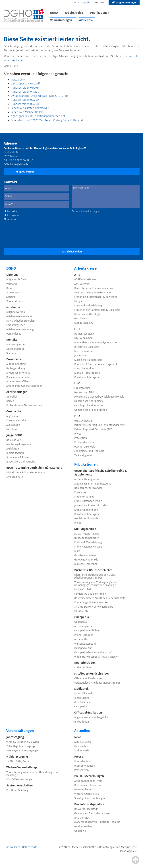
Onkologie (80, 831)
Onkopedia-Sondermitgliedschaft (93, 652)
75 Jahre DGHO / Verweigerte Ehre (94, 607)
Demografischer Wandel (88, 488)
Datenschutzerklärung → (86, 211)
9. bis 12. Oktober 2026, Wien (23, 742)
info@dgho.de (20, 164)
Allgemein (12, 416)
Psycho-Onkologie (85, 447)
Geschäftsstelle (15, 349)
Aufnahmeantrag (16, 364)
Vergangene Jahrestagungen (22, 751)
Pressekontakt (83, 761)
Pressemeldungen (85, 766)
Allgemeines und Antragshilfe (91, 717)
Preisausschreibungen (89, 776)
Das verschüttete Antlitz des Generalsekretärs (101, 598)
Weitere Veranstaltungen (23, 767)
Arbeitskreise (75, 13)
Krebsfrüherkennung (86, 510)
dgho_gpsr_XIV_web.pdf (25, 84)
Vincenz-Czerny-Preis (87, 794)
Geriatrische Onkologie (88, 314)
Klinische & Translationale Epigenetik (96, 364)
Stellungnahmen (85, 529)
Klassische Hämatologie (88, 360)
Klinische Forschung (86, 564)
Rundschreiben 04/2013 (25, 92)
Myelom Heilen (83, 827)
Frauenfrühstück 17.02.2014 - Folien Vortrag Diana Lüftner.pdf (47, 120)
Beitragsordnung (16, 368)
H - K (77, 329)
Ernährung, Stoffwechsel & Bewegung (96, 297)
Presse (79, 757)
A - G (77, 275)
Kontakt (99, 3)
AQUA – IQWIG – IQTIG (87, 534)
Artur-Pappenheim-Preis (88, 781)
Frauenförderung (84, 497)
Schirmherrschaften (19, 785)
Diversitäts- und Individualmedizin (94, 288)
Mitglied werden (23, 172)
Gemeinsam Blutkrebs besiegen (93, 813)
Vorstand (12, 284)
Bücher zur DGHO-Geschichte (93, 570)
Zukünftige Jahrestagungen (22, 746)
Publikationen (101, 13)
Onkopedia (84, 3)
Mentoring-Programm (19, 444)
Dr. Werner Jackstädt (86, 809)
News (78, 737)
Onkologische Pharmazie (89, 406)
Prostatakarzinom (84, 442)
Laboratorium (82, 388)
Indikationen (82, 722)
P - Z (77, 416)
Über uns (12, 275)
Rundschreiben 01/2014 (25, 88)
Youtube (10, 220)
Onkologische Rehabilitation (91, 410)
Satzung (11, 297)
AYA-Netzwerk (82, 284)
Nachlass (12, 429)
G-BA (77, 551)
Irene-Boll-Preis (84, 790)
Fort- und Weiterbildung (88, 306)
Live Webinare (15, 477)
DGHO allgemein (84, 694)
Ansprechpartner (16, 345)
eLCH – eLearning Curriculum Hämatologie (34, 468)
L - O (77, 383)
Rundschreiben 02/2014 (25, 100)
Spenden (11, 353)
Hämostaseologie (84, 334)
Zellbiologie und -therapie (89, 451)
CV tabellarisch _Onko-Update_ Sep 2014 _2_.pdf (40, 96)
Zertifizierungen (17, 392)
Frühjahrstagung (17, 757)
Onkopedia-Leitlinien (87, 631)
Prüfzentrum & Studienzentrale (24, 405)
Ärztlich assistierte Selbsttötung (93, 484)
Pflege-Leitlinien (84, 635)
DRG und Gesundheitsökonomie (93, 293)
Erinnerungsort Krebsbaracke (91, 602)
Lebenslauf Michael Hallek (27, 112)
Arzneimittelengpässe (87, 479)
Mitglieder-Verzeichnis (19, 316)
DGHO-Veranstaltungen (20, 779)
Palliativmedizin (83, 421)
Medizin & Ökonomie (86, 519)
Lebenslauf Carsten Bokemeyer (30, 108)
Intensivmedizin (83, 351)
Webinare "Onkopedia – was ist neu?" (96, 657)
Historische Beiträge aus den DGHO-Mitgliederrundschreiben (96, 576)
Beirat (10, 288)
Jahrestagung (82, 698)
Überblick (12, 397)
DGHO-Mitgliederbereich (20, 321)
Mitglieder (13, 307)
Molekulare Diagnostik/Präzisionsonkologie (99, 397)
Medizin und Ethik (84, 392)
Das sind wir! (14, 440)
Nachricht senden (72, 252)
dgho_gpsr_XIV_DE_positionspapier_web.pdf (38, 116)
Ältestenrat (13, 293)
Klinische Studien (84, 369)
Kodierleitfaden (85, 663)
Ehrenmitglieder (15, 325)
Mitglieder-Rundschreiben (92, 674)
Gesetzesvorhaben (85, 555)
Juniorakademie (15, 453)
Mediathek (81, 689)
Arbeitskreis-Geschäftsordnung (24, 386)
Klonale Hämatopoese (87, 373)
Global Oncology (84, 323)
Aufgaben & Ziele (16, 279)
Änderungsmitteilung (18, 373)
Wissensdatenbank (85, 644)
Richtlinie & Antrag (17, 790)
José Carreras (82, 818)
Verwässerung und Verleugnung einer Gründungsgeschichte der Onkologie (96, 584)
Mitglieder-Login (124, 3)
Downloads (14, 359)
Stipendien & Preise (18, 457)
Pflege (78, 434)
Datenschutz (30, 847)
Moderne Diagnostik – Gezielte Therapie (97, 822)
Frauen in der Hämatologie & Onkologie (97, 310)
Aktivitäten (13, 449)
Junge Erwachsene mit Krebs (91, 506)
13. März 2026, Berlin (18, 761)
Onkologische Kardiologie (89, 401)
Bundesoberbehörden (87, 538)
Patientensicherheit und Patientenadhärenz (99, 425)
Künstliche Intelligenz (87, 377)
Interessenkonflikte (17, 382)
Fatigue (78, 301)
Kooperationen (15, 301)
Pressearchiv (82, 770)
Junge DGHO (14, 435)
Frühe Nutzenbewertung (88, 501)
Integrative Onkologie (87, 347)
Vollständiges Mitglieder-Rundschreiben (97, 683)
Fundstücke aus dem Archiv (90, 594)
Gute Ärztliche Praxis (86, 560)
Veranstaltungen (62, 20)
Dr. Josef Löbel (83, 589)
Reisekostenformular (18, 377)
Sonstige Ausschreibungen (90, 798)
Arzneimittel (81, 639)
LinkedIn (10, 211)
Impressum (13, 847)
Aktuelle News (83, 742)
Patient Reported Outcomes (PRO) (94, 429)
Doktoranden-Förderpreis (89, 785)
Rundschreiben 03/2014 (25, 104)
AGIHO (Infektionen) (86, 279)
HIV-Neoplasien (83, 338)
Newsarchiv (18, 80)
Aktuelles (86, 20)
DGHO (55, 13)
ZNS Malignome (83, 455)
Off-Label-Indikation (88, 713)
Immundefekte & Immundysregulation (96, 343)
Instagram (11, 215)
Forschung (80, 492)
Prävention (81, 438)
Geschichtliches (83, 702)
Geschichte (14, 411)
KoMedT (11, 401)
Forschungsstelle (16, 421)
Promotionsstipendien (89, 804)
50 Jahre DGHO (83, 611)
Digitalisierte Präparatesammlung (26, 473)
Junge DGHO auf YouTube (21, 462)
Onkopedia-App (83, 648)
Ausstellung (13, 425)
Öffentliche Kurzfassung (88, 678)
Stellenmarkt (82, 751)
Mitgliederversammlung (20, 329)
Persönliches (14, 334)
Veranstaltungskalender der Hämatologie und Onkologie (33, 774)
